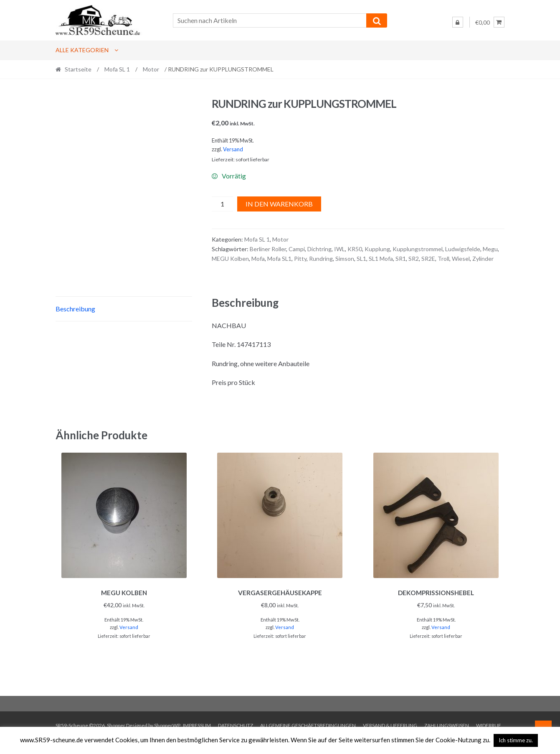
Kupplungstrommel (418, 249)
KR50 (355, 249)
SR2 (414, 259)
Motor (151, 69)
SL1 (361, 259)
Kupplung (377, 249)
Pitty (300, 259)
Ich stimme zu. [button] (516, 740)
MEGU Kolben (230, 259)
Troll (443, 259)
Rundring (321, 259)
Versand (233, 149)
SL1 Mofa (381, 259)
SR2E (428, 259)
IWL (340, 249)
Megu (490, 249)
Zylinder (483, 259)
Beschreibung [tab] (75, 325)
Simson (345, 259)
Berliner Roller (268, 249)
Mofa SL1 (279, 259)
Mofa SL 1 (117, 69)
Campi (297, 249)
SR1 (401, 259)
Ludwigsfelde (463, 249)
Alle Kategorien (82, 50)
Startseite (78, 69)
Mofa (258, 259)
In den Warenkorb (279, 204)
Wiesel (461, 259)
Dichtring (319, 249)
